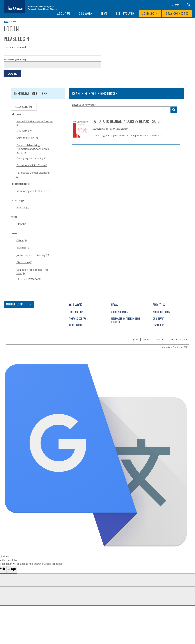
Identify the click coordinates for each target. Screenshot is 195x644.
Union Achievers (119, 312)
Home (6, 21)
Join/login (150, 13)
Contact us (160, 339)
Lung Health (75, 325)
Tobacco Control (78, 319)
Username (15, 47)
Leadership (158, 325)
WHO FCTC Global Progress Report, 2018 (127, 121)
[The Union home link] (30, 6)
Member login (15, 304)
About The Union (161, 312)
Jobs (136, 339)
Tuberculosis (76, 312)
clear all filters (24, 107)
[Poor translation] (12, 570)
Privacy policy (179, 339)
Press (146, 339)
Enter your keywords (84, 105)
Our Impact (159, 319)
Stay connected (177, 13)
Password (15, 60)
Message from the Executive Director (125, 320)
